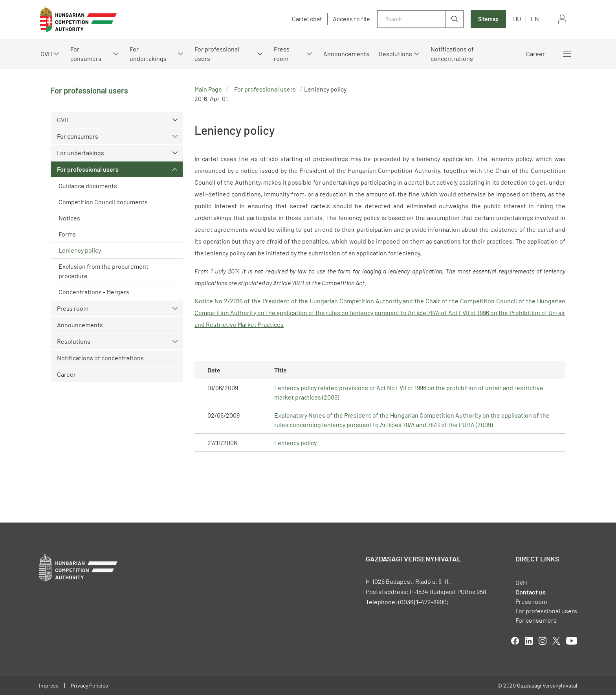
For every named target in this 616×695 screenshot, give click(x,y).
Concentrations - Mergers (94, 292)
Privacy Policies (89, 685)
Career (535, 54)
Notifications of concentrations (452, 54)
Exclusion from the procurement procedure (104, 271)
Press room (282, 54)
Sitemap (488, 19)
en (535, 19)
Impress (49, 685)
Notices (69, 218)
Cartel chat (307, 19)
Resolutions (395, 54)
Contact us (531, 592)
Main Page (208, 89)
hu (517, 19)
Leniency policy (80, 250)
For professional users (217, 54)
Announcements (346, 54)
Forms (67, 234)
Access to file (351, 19)
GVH (46, 54)
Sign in (562, 19)
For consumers (86, 54)
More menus (567, 54)
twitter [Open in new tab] (556, 641)
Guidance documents (88, 186)
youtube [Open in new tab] (572, 641)
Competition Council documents (103, 202)
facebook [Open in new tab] (515, 641)
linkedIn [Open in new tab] (529, 641)
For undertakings (148, 54)
